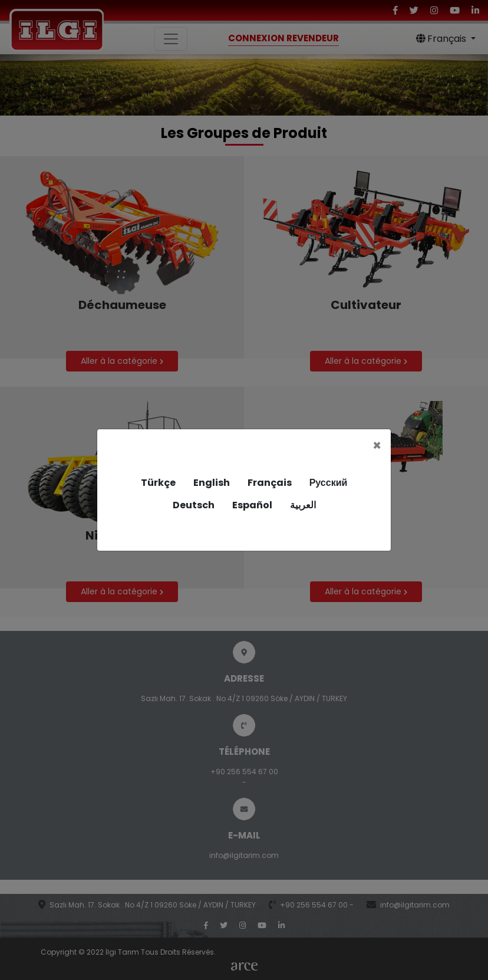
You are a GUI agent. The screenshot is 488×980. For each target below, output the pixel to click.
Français (270, 483)
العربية (303, 505)
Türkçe (158, 483)
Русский (329, 483)
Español (252, 505)
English (212, 483)
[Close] (377, 446)
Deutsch (194, 505)
